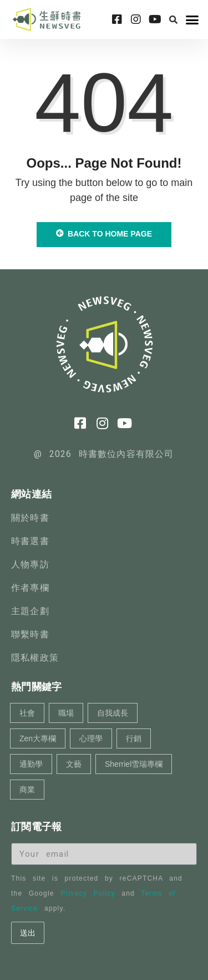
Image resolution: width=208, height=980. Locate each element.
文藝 (74, 764)
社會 (27, 713)
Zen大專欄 (38, 738)
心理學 (91, 738)
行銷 (134, 738)
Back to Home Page (104, 234)
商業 (27, 790)
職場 (66, 713)
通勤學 (31, 764)
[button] (174, 19)
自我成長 (113, 713)
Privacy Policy (88, 893)
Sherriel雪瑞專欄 (134, 764)
